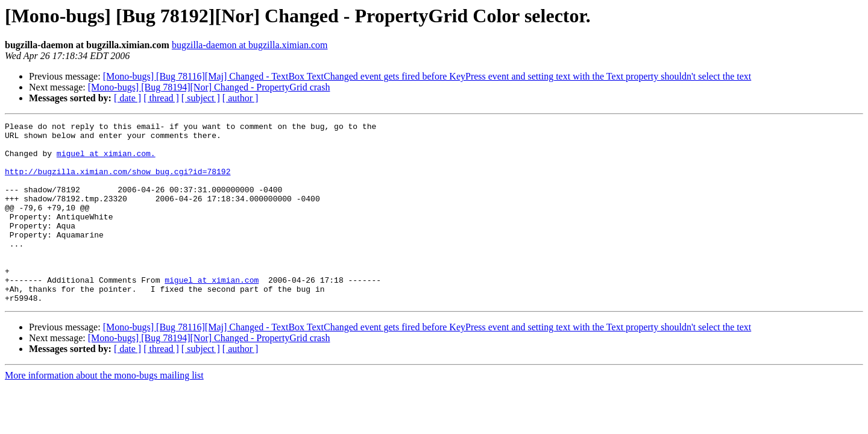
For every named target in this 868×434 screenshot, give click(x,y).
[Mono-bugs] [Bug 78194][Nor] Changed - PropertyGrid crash (209, 87)
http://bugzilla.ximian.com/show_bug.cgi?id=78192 (118, 182)
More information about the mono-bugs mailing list (104, 411)
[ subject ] (201, 98)
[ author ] (241, 98)
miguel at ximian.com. (106, 160)
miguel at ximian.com (212, 312)
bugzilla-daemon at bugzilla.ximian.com (250, 45)
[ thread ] (161, 98)
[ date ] (127, 98)
